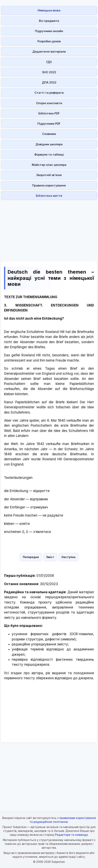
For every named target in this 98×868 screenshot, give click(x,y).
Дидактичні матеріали (49, 51)
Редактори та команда (71, 835)
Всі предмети (49, 21)
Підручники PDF (49, 124)
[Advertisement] (49, 229)
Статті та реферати (49, 93)
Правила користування (49, 185)
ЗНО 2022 (49, 72)
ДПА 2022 (49, 82)
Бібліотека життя (49, 196)
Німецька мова (49, 10)
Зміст (50, 557)
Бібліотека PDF (49, 113)
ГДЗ (49, 62)
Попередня (31, 557)
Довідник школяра (49, 144)
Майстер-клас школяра (49, 165)
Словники (49, 134)
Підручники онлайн (49, 31)
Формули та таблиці (49, 154)
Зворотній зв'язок (49, 175)
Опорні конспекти (49, 103)
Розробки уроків (49, 41)
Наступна (68, 557)
